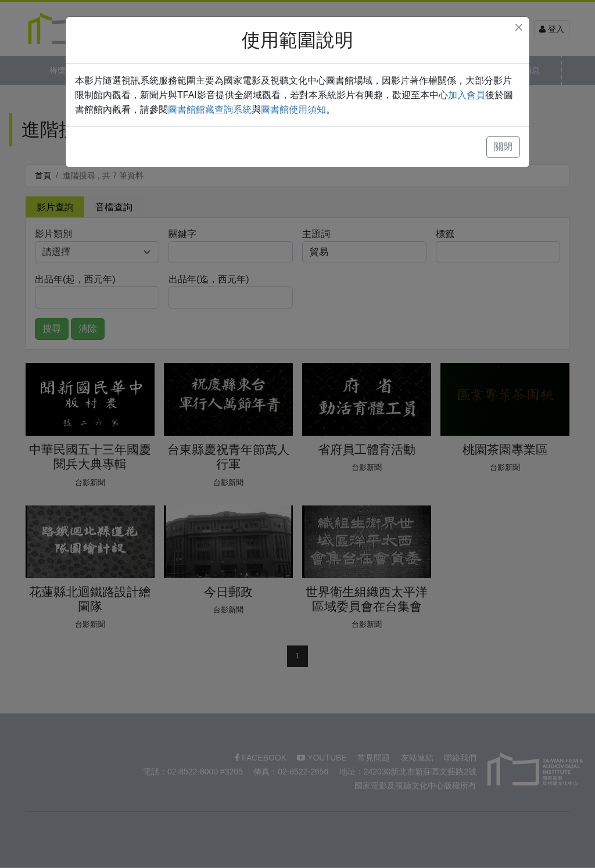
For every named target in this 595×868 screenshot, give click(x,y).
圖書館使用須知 (293, 110)
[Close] (519, 27)
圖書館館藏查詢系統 (210, 110)
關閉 (503, 147)
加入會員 (467, 95)
